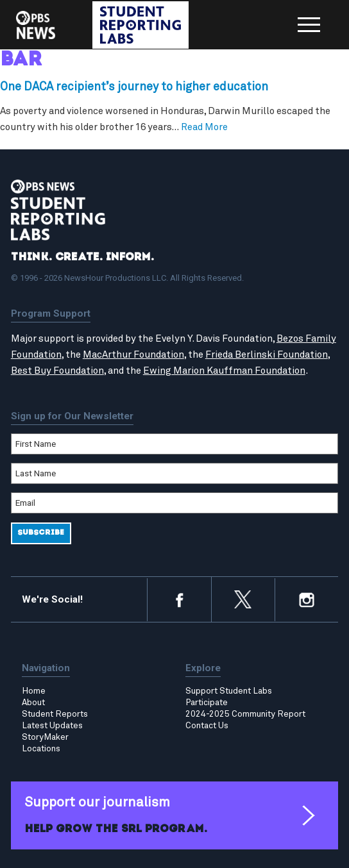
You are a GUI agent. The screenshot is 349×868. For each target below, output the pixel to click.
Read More (204, 127)
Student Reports (55, 714)
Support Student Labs (229, 691)
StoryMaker (45, 737)
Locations (41, 749)
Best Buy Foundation (57, 371)
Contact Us (207, 726)
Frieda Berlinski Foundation (267, 355)
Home (34, 691)
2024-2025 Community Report (245, 714)
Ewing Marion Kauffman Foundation (224, 371)
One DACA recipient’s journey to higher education (134, 87)
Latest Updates (52, 726)
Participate (207, 703)
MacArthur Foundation (133, 355)
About (33, 703)
